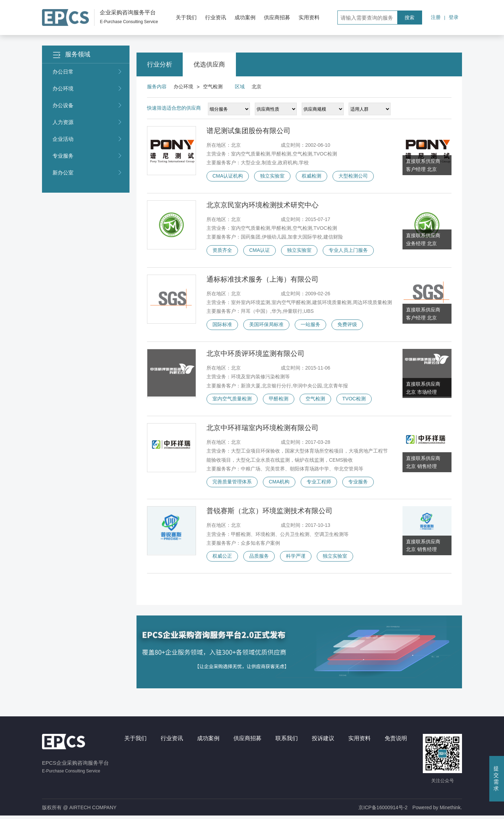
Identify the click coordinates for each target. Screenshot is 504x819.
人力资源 (87, 122)
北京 (257, 87)
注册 (436, 17)
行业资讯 (216, 17)
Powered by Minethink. (437, 811)
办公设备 (87, 105)
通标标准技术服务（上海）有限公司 (262, 280)
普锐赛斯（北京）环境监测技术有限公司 (269, 514)
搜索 (409, 18)
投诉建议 (323, 741)
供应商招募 (277, 17)
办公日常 (87, 72)
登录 (454, 17)
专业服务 (87, 156)
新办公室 (87, 173)
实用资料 (309, 17)
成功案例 (245, 17)
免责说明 (396, 741)
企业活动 (87, 139)
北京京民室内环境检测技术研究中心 (262, 206)
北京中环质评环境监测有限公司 (255, 355)
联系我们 (287, 741)
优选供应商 (209, 64)
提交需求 (496, 778)
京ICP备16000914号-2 (383, 811)
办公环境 (87, 89)
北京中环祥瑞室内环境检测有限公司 (262, 430)
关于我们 (186, 17)
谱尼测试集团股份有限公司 (248, 131)
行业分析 (160, 64)
